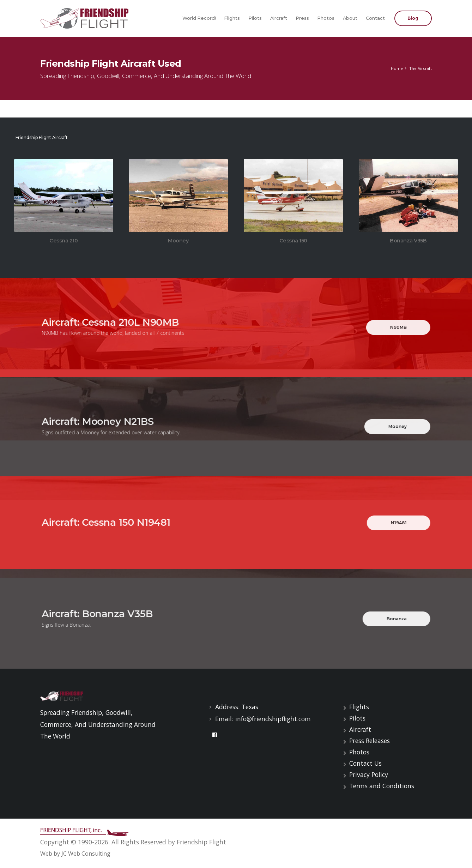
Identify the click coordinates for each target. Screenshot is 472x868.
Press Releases (370, 741)
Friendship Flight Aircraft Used (111, 63)
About (350, 18)
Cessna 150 (293, 242)
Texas (250, 707)
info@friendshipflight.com (273, 719)
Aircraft (279, 18)
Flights (232, 18)
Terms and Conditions (382, 786)
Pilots (255, 18)
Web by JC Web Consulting (75, 854)
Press (302, 18)
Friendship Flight (201, 842)
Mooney (178, 242)
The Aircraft (420, 68)
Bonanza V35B (408, 242)
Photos (326, 18)
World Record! (199, 18)
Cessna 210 (63, 241)
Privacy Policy (369, 774)
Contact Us (365, 763)
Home (397, 68)
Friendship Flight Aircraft (41, 137)
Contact (375, 18)
